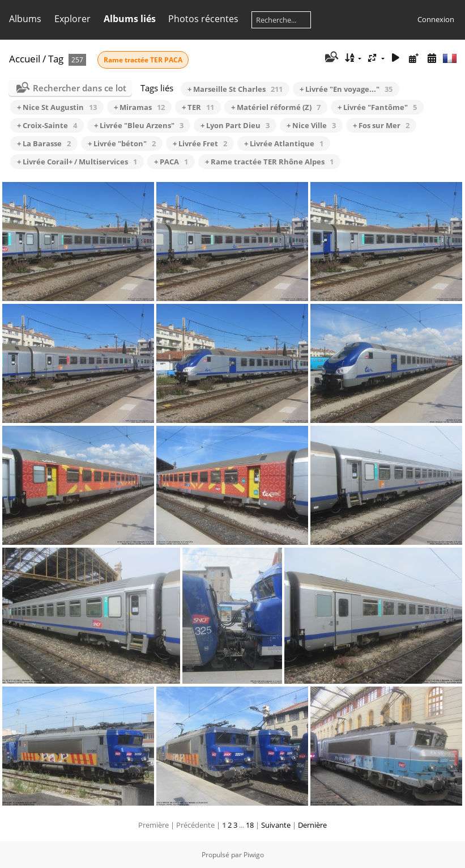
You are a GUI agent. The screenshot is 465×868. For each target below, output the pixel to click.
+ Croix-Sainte (47, 125)
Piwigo (254, 855)
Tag (56, 59)
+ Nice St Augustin (57, 107)
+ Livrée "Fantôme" (377, 107)
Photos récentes (203, 19)
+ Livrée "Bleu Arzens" (139, 125)
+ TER (198, 107)
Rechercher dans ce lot (80, 88)
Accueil (25, 59)
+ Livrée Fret (200, 143)
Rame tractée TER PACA (143, 60)
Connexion (436, 19)
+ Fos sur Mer (381, 125)
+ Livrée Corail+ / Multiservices (77, 162)
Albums (25, 19)
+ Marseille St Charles (235, 89)
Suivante (276, 825)
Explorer (72, 19)
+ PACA (171, 162)
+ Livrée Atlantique (284, 143)
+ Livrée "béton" (122, 143)
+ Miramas (139, 107)
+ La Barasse (44, 143)
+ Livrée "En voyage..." (346, 89)
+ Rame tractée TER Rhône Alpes (269, 162)
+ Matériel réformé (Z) (276, 107)
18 (250, 825)
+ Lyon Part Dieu (235, 125)
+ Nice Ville (311, 125)
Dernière (312, 825)
